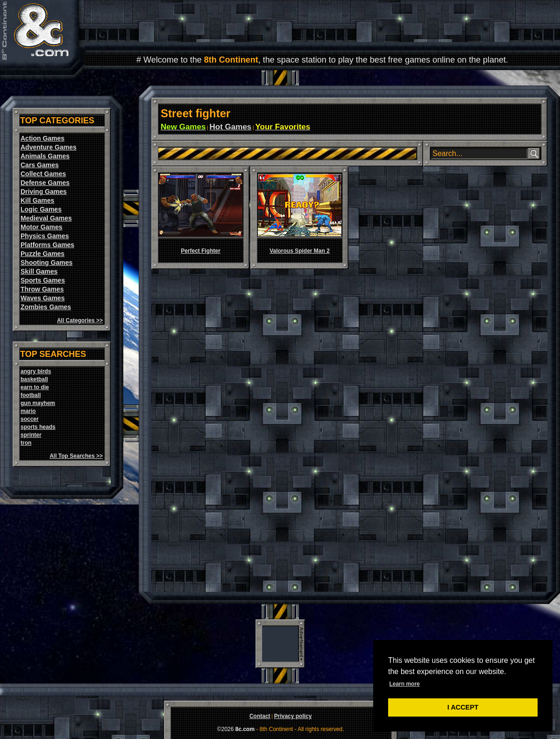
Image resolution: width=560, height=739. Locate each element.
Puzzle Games (43, 254)
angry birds (36, 371)
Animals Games (45, 156)
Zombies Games (46, 307)
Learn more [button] (404, 684)
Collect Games (43, 174)
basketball (34, 379)
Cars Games (40, 165)
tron (26, 443)
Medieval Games (46, 218)
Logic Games (41, 209)
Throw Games (42, 289)
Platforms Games (47, 245)
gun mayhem (38, 403)
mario (28, 411)
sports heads (38, 427)
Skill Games (39, 271)
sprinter (31, 435)
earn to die (35, 387)
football (31, 395)
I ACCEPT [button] (463, 707)
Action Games (43, 138)
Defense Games (45, 183)
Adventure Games (49, 147)
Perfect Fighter (201, 251)
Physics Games (45, 236)
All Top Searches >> (76, 456)
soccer (30, 419)
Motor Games (41, 227)
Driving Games (44, 192)
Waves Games (43, 298)
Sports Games (43, 280)
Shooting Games (46, 263)
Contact (260, 716)
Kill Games (37, 200)
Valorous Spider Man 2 (300, 251)
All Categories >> (80, 320)
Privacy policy (293, 716)
